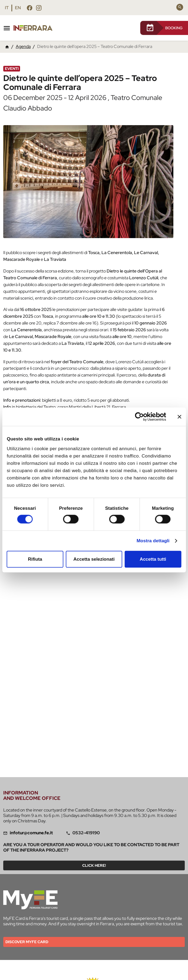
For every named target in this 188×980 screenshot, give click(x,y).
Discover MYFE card (27, 942)
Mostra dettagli (153, 541)
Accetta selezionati (94, 559)
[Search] (180, 7)
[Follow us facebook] (30, 8)
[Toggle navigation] (7, 28)
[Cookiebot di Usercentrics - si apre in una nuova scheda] (143, 417)
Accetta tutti (153, 559)
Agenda (23, 46)
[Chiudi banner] (179, 417)
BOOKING (164, 28)
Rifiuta (35, 559)
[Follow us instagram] (39, 8)
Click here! (94, 865)
